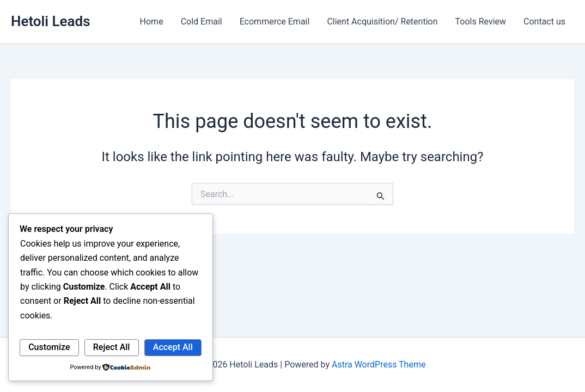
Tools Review (481, 22)
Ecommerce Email (275, 22)
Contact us (544, 22)
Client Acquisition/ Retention (382, 22)
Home (152, 22)
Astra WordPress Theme (379, 365)
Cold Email (202, 22)
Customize (49, 347)
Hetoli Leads (51, 21)
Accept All (173, 347)
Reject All (112, 347)
